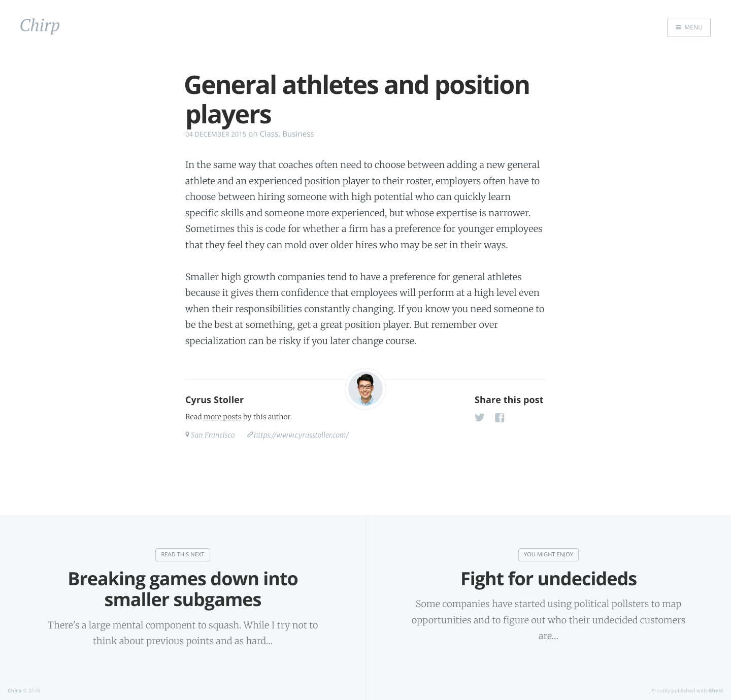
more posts (222, 417)
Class (269, 134)
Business (298, 134)
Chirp (14, 690)
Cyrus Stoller (214, 400)
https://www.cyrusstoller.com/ (301, 435)
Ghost (716, 690)
